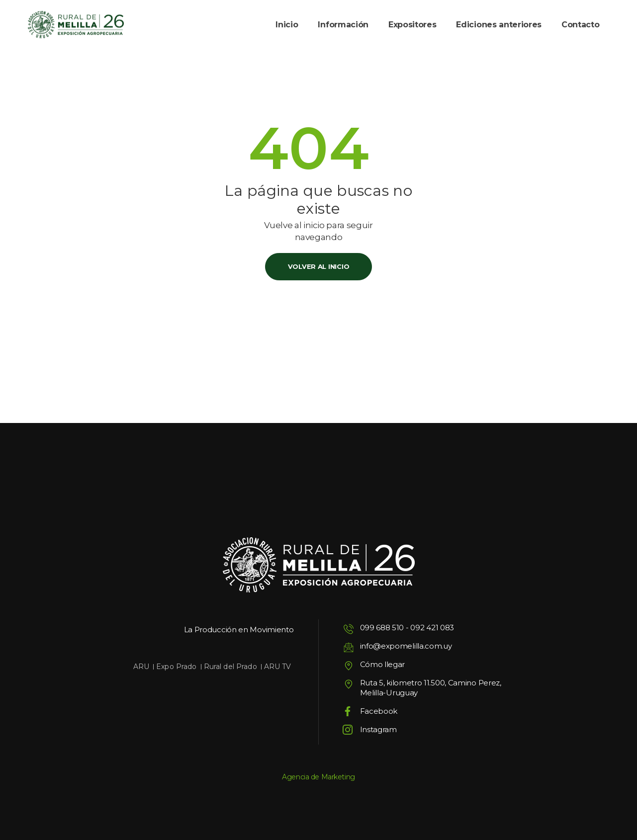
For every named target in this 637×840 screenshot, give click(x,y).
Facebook (379, 711)
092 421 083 (432, 628)
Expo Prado (176, 667)
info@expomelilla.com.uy (406, 646)
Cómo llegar (383, 664)
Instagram (378, 729)
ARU (141, 667)
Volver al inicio (319, 266)
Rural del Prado (230, 667)
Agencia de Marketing (318, 777)
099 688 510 (382, 628)
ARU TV (278, 667)
